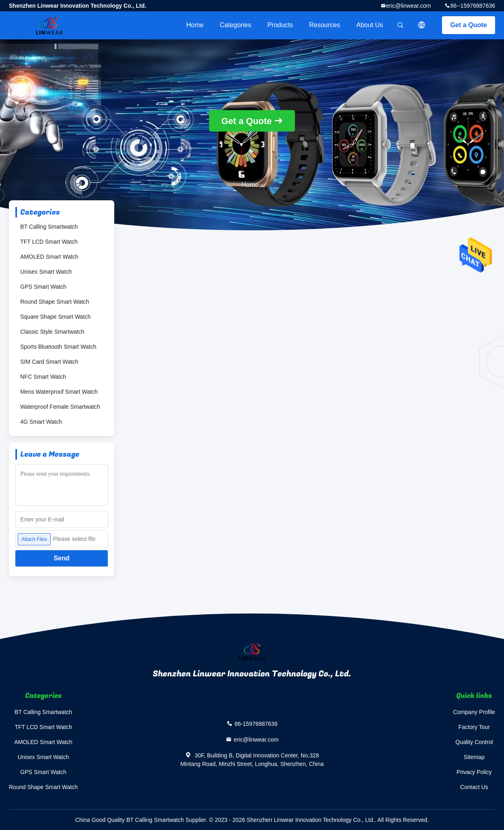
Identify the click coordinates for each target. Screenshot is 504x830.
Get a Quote (469, 25)
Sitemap (474, 757)
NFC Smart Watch (43, 377)
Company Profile (474, 712)
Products (280, 25)
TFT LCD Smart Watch (49, 242)
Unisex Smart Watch (46, 272)
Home (195, 25)
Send (61, 558)
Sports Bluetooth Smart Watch (58, 347)
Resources (325, 25)
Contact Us (474, 787)
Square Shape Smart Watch (56, 317)
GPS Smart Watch (43, 287)
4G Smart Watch (41, 422)
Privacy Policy (474, 772)
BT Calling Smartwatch (49, 227)
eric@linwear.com (409, 6)
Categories (236, 25)
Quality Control (474, 742)
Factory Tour (474, 727)
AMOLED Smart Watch (49, 257)
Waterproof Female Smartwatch (60, 407)
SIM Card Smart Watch (49, 362)
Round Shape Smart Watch (55, 302)
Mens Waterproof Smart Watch (59, 392)
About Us (370, 25)
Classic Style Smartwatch (52, 332)
